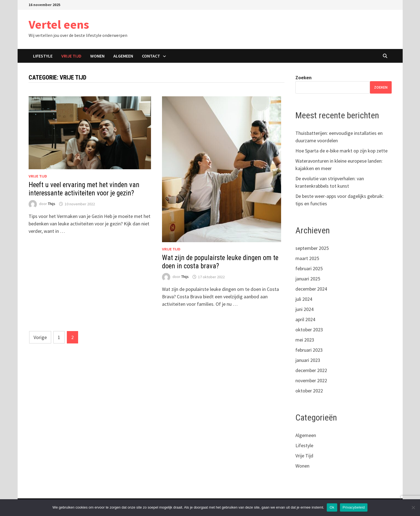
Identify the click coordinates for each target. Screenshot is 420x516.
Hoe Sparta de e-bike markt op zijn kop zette (341, 151)
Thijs (52, 204)
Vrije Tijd (71, 56)
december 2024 (311, 289)
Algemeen (123, 56)
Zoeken (304, 77)
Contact (151, 56)
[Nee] (413, 507)
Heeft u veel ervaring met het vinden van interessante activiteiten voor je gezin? (84, 189)
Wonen (97, 56)
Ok (332, 507)
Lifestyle (43, 56)
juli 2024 (304, 299)
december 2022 (311, 370)
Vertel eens (59, 24)
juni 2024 (304, 309)
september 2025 (312, 248)
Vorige (40, 337)
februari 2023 (309, 350)
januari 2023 (308, 360)
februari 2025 (309, 268)
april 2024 (305, 319)
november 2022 (311, 380)
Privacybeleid (354, 507)
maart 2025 (307, 258)
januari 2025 (308, 279)
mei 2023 (305, 340)
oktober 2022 (309, 391)
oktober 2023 (309, 330)
